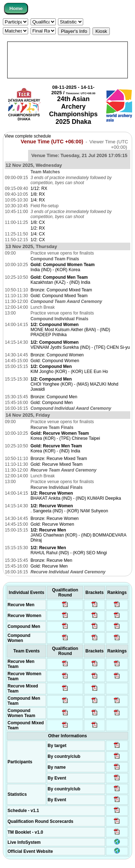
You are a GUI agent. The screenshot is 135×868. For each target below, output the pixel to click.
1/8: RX (38, 194)
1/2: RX (38, 228)
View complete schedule (28, 136)
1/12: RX (39, 188)
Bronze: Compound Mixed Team (61, 290)
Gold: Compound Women (55, 361)
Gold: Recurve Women (52, 524)
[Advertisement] (67, 60)
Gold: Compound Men (52, 403)
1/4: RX (38, 200)
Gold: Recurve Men (49, 566)
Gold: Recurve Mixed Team (57, 464)
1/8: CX (38, 222)
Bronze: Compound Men (54, 397)
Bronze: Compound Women (57, 355)
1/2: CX (38, 240)
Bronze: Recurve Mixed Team (59, 459)
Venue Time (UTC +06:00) (52, 142)
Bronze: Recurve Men (51, 560)
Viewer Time (109, 144)
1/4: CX (38, 234)
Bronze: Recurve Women (55, 518)
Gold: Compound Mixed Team (59, 296)
